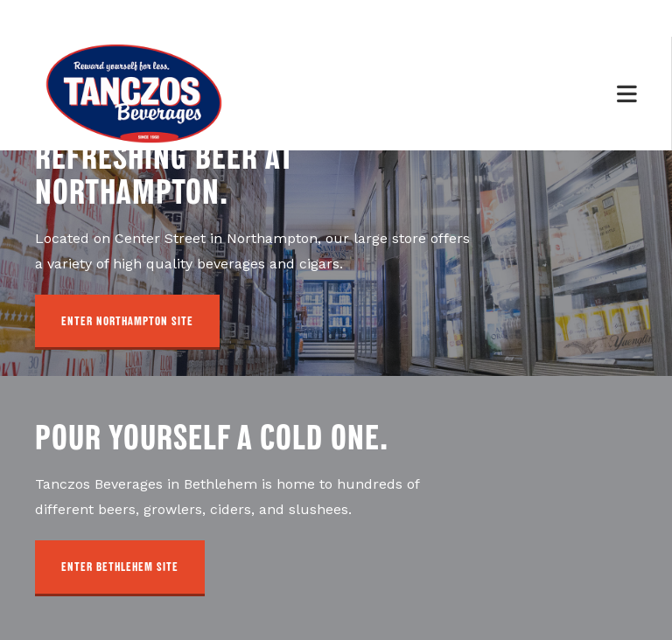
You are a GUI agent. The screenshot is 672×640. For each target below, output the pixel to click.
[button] (127, 323)
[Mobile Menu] (627, 93)
